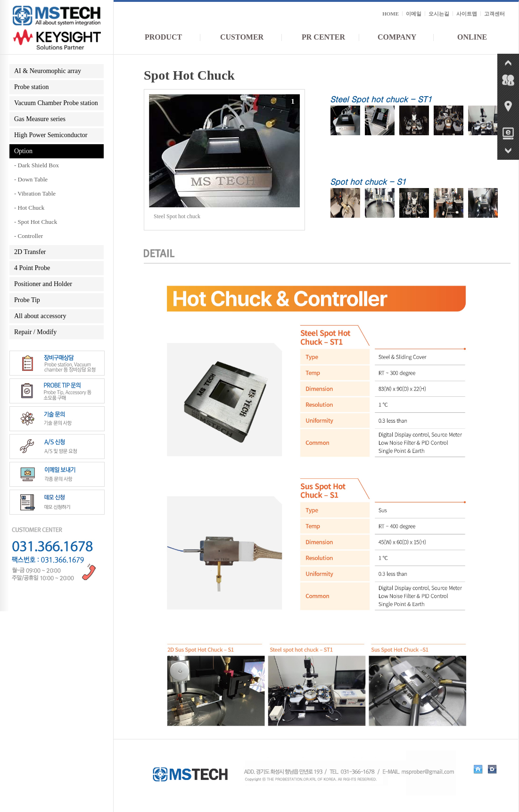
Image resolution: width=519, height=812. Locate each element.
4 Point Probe (32, 268)
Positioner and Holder (43, 284)
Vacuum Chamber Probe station (56, 103)
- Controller (29, 236)
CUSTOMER (242, 37)
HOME (391, 14)
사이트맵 (467, 14)
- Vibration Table (35, 193)
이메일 (414, 14)
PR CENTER (323, 37)
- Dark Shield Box (37, 165)
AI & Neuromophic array (48, 71)
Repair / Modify (35, 332)
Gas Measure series (40, 119)
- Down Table (31, 179)
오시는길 (439, 14)
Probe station (32, 87)
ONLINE (472, 37)
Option (23, 151)
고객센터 (494, 14)
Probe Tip (27, 300)
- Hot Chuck (29, 208)
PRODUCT (163, 37)
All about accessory (40, 316)
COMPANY (397, 37)
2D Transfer (30, 252)
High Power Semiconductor (51, 135)
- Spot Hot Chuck (36, 222)
